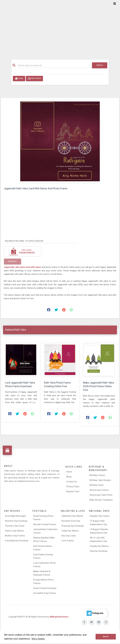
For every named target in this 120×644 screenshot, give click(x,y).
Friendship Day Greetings (17, 541)
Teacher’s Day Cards (15, 526)
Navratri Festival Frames (45, 524)
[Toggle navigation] (115, 4)
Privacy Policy (73, 487)
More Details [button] (38, 639)
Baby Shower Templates (101, 500)
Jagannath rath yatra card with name (22, 267)
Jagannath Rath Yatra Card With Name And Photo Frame (36, 188)
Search (100, 65)
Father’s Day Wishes (14, 531)
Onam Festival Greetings (45, 588)
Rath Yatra (34, 79)
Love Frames (68, 541)
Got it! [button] (106, 637)
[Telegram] (95, 613)
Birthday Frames (97, 475)
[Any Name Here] (41, 241)
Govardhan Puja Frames (45, 593)
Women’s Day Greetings (16, 521)
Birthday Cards (97, 485)
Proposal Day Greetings (73, 526)
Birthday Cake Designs (100, 480)
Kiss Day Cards (69, 536)
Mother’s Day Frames (15, 536)
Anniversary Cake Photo (101, 495)
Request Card (73, 491)
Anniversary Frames (99, 490)
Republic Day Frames (100, 516)
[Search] (54, 65)
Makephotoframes (59, 617)
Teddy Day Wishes (70, 531)
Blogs (69, 477)
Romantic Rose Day (71, 521)
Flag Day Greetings (99, 551)
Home (19, 79)
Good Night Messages (15, 516)
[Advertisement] (60, 28)
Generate (13, 261)
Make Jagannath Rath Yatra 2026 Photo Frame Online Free (98, 386)
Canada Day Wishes (99, 546)
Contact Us (72, 482)
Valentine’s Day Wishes (72, 516)
